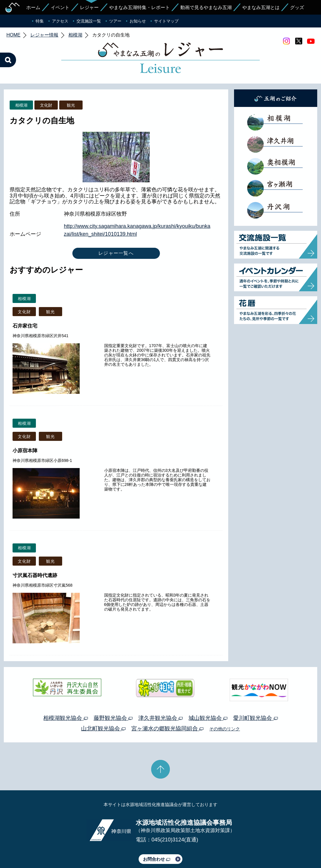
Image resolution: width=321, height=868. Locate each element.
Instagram (286, 41)
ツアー (115, 21)
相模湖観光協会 (65, 691)
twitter (299, 41)
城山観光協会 (208, 691)
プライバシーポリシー (107, 847)
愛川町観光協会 (255, 691)
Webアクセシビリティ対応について (222, 847)
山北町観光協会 (103, 701)
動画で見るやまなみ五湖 (206, 7)
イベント (60, 7)
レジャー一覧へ (116, 226)
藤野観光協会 (113, 691)
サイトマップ (166, 21)
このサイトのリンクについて (158, 847)
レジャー (89, 7)
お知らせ (138, 21)
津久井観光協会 (160, 691)
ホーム (33, 7)
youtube (311, 41)
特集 (40, 21)
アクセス (60, 21)
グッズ (297, 7)
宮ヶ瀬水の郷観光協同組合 (167, 701)
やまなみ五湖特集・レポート (139, 7)
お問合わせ (157, 832)
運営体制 (75, 847)
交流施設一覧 (89, 21)
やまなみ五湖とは (261, 7)
